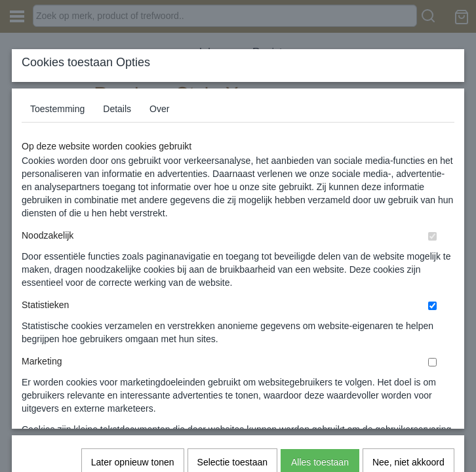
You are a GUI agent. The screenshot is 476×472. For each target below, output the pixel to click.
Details (117, 109)
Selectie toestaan (232, 283)
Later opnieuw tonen (133, 283)
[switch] (432, 236)
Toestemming (57, 109)
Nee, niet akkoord (408, 283)
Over (159, 109)
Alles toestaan (320, 283)
